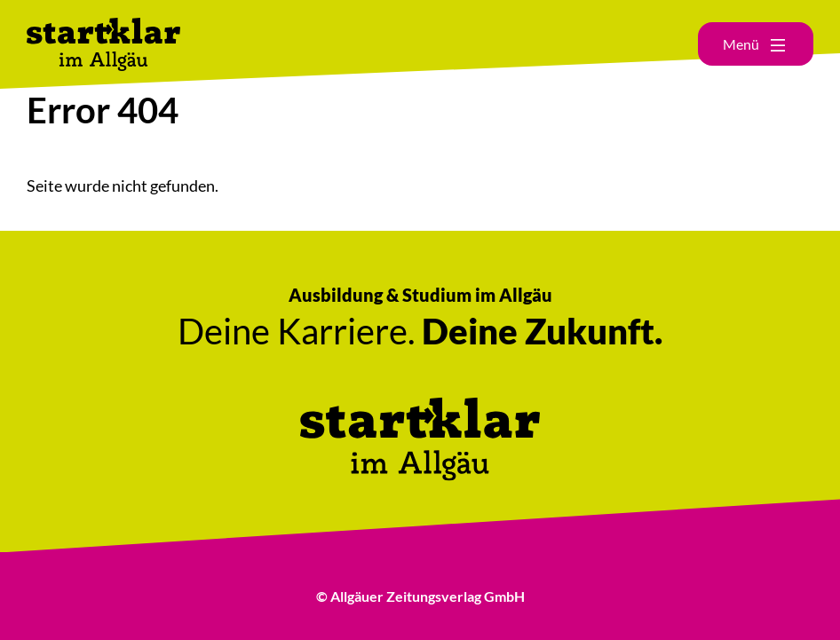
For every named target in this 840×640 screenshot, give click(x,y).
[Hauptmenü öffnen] (756, 44)
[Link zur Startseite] (103, 27)
